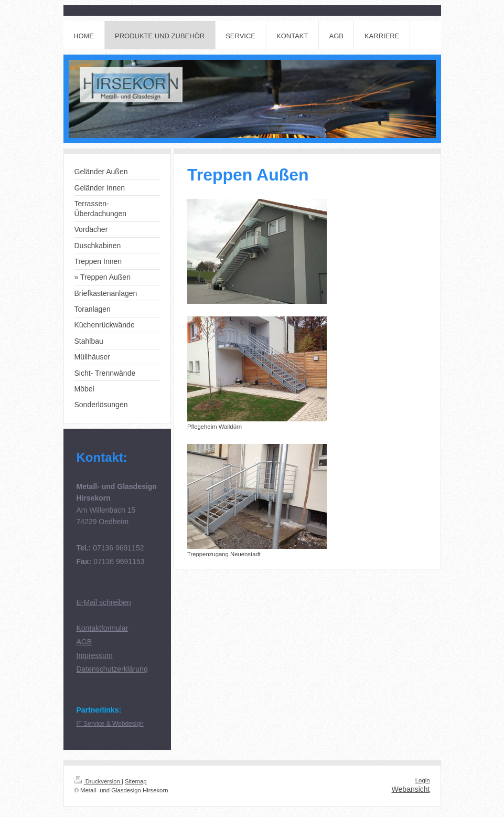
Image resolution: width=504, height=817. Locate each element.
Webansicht (411, 789)
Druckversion (98, 781)
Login (423, 780)
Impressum (95, 655)
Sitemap (136, 781)
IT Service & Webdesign (110, 724)
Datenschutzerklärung (112, 669)
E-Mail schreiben (104, 602)
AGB (84, 642)
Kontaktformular (103, 628)
